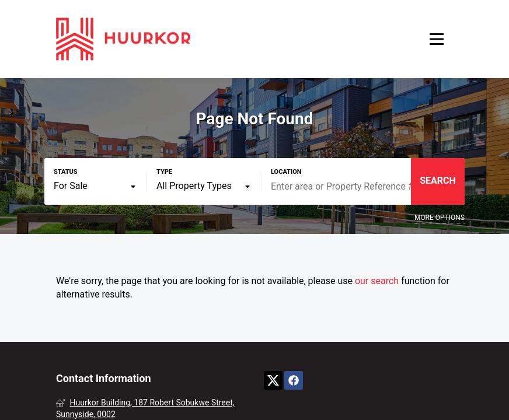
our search (377, 281)
